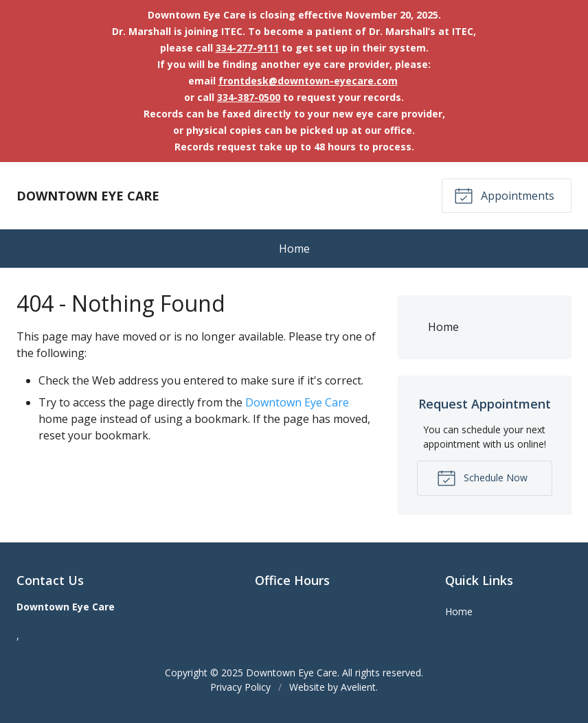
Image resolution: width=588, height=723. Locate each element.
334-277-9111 (247, 48)
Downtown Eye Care (297, 402)
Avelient (358, 687)
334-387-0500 (249, 97)
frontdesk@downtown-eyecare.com (308, 81)
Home (294, 249)
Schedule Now (482, 477)
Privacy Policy (240, 687)
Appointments (504, 195)
